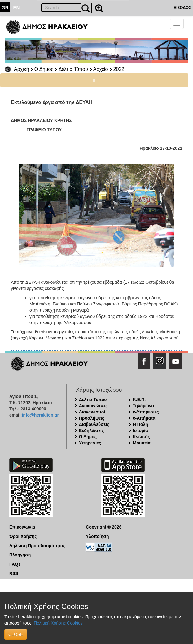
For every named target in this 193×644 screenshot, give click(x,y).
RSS (14, 573)
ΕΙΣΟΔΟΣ (182, 8)
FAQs (15, 564)
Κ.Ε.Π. (139, 400)
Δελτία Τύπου (73, 69)
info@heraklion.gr (40, 415)
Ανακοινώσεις (93, 406)
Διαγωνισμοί (92, 412)
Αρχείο (101, 69)
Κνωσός (141, 437)
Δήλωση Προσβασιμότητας (37, 546)
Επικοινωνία (22, 527)
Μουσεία (142, 443)
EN (17, 8)
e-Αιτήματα (144, 418)
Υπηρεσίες (90, 443)
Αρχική (22, 69)
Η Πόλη (140, 424)
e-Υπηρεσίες (146, 412)
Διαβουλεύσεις (94, 424)
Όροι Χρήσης (23, 536)
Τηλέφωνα (143, 406)
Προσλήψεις (92, 418)
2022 (119, 69)
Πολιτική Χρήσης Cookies (58, 623)
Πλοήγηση (20, 555)
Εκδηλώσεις (92, 430)
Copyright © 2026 (104, 527)
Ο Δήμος (44, 69)
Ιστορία (140, 430)
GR (5, 8)
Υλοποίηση (97, 536)
